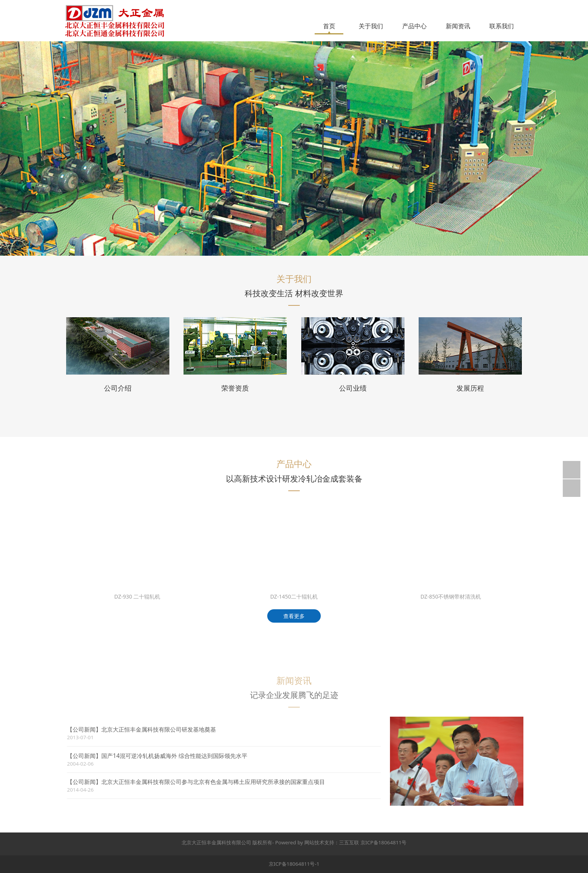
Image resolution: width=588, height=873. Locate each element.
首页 (329, 26)
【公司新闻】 (89, 729)
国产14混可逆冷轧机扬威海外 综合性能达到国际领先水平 (179, 756)
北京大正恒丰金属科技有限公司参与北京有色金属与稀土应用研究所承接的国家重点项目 (218, 782)
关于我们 (371, 26)
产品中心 (414, 26)
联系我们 (502, 26)
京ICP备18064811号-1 (294, 864)
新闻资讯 (458, 26)
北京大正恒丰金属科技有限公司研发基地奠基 (163, 729)
